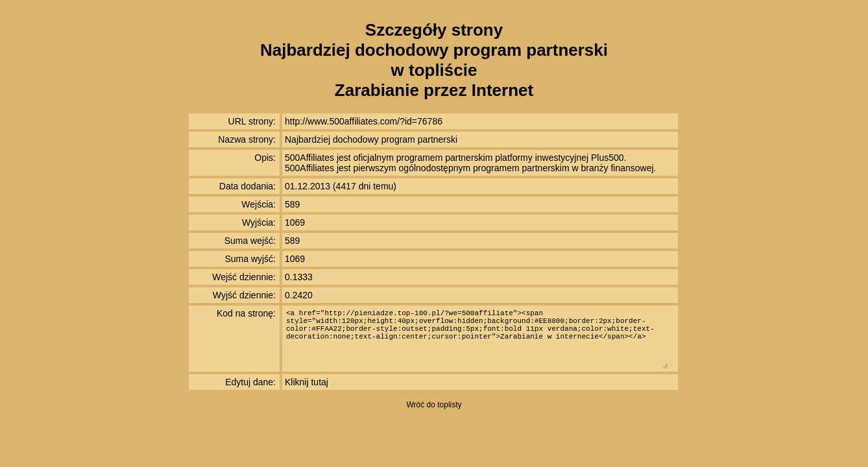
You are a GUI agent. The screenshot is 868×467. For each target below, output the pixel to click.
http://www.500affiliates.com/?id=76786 (364, 121)
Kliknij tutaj (307, 382)
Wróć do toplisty (434, 405)
